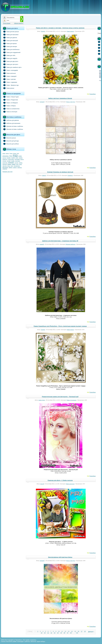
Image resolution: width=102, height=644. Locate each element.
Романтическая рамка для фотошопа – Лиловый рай (60, 397)
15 (75, 631)
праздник (5, 164)
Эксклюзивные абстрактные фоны (60, 557)
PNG (11, 156)
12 (65, 631)
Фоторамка (17, 159)
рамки (14, 164)
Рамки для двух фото (10, 61)
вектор (22, 159)
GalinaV (44, 175)
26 (64, 633)
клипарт (11, 163)
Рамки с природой (9, 76)
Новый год (5, 159)
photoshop (6, 156)
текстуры (5, 166)
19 (42, 633)
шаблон (15, 168)
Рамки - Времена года (11, 85)
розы (17, 164)
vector (17, 158)
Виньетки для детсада (11, 141)
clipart (4, 153)
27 (68, 633)
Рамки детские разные (11, 32)
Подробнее (93, 94)
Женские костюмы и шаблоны (13, 129)
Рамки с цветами (9, 79)
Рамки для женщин (10, 46)
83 (77, 633)
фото (12, 166)
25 (61, 633)
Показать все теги (7, 172)
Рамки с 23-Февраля (10, 103)
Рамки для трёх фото (10, 64)
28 (71, 633)
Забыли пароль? (19, 23)
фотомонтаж (17, 166)
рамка (9, 164)
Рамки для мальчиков (10, 35)
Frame (11, 153)
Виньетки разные (9, 138)
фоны (9, 166)
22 (51, 633)
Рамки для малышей (10, 40)
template (9, 158)
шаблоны (19, 168)
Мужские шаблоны (70, 244)
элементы (5, 169)
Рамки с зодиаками (10, 82)
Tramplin (43, 31)
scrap (20, 156)
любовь (21, 163)
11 (62, 631)
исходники (18, 161)
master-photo (42, 400)
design (7, 153)
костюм (16, 163)
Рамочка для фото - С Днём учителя (60, 480)
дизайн (13, 161)
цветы (11, 167)
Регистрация (7, 23)
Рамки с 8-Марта (9, 106)
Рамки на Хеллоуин (10, 112)
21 (48, 633)
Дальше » (91, 632)
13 (69, 631)
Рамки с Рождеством (10, 100)
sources (4, 158)
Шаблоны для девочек (11, 120)
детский (9, 161)
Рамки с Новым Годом (11, 97)
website (21, 158)
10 (59, 631)
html (18, 153)
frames (15, 153)
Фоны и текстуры (71, 102)
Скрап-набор (11, 159)
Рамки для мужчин (10, 43)
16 (78, 631)
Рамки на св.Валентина (11, 109)
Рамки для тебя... (9, 55)
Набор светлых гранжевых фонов (60, 98)
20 (45, 633)
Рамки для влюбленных (11, 49)
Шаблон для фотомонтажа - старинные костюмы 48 (60, 241)
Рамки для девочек (10, 38)
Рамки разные (8, 88)
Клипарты (70, 175)
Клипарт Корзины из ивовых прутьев (60, 172)
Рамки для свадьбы (10, 58)
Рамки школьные (9, 73)
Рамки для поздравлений (11, 52)
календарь (5, 163)
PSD (15, 156)
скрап (20, 164)
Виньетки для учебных (11, 144)
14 (72, 631)
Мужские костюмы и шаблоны (13, 126)
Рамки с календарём (10, 70)
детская (4, 161)
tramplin (13, 158)
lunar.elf (42, 484)
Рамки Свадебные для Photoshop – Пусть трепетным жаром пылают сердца (60, 326)
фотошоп (5, 167)
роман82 (42, 244)
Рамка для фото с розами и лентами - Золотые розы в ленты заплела (60, 28)
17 (82, 631)
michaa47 (42, 102)
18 (85, 631)
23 (55, 633)
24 (58, 633)
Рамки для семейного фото (12, 67)
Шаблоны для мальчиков (11, 123)
